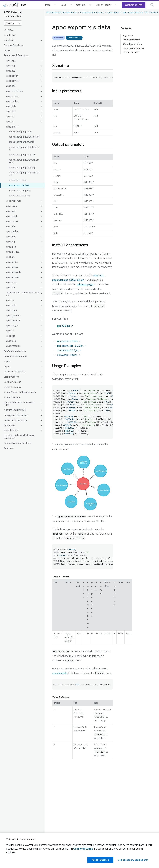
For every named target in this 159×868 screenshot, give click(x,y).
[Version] (13, 23)
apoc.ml (10, 257)
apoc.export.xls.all (18, 180)
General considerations (15, 356)
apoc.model (12, 262)
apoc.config (12, 76)
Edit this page (151, 12)
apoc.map (11, 247)
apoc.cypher (12, 101)
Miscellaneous (11, 430)
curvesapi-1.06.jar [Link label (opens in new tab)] (67, 354)
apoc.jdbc (11, 226)
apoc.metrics (13, 252)
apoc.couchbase (14, 91)
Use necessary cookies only (133, 860)
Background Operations (16, 415)
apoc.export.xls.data (19, 185)
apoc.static (12, 310)
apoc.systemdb (14, 315)
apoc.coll (11, 86)
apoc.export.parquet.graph (22, 155)
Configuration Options (15, 351)
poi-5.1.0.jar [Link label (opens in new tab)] (64, 325)
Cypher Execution (13, 387)
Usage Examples (131, 52)
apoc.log (11, 242)
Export (7, 367)
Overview (8, 30)
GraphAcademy (104, 5)
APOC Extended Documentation (61, 12)
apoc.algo (11, 66)
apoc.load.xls (60, 672)
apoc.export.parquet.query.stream (24, 174)
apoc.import (12, 221)
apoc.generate (14, 201)
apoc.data (11, 106)
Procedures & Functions (16, 55)
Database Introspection (16, 420)
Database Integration (15, 372)
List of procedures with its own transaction (19, 437)
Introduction (10, 35)
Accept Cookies (100, 860)
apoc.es (10, 122)
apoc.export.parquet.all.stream (24, 137)
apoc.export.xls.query (19, 196)
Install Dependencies (133, 48)
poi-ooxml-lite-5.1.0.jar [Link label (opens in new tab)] (70, 345)
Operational (10, 425)
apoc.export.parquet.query (22, 168)
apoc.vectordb (13, 346)
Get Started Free (134, 5)
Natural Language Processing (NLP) (19, 404)
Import (7, 362)
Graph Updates (11, 377)
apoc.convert (13, 81)
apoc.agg (11, 60)
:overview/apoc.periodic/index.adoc (23, 294)
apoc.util (11, 336)
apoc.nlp (10, 287)
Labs (24, 5)
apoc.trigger (12, 326)
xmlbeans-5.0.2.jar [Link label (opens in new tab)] (68, 349)
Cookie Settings (83, 849)
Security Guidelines (13, 45)
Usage (7, 50)
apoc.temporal (13, 320)
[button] (152, 5)
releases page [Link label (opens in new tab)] (85, 284)
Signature (128, 36)
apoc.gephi (12, 206)
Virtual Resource (12, 397)
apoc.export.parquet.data (22, 142)
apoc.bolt (11, 71)
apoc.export (12, 127)
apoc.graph (12, 216)
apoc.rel (10, 300)
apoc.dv (10, 116)
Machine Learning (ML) (15, 410)
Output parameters (132, 44)
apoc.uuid (11, 341)
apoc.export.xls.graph (20, 190)
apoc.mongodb (14, 272)
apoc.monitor (13, 277)
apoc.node (11, 282)
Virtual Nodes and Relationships (20, 392)
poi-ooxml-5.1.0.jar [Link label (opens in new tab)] (68, 341)
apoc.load (11, 237)
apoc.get (11, 211)
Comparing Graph (12, 382)
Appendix (8, 448)
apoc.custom (13, 96)
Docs (48, 5)
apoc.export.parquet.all (20, 132)
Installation (9, 40)
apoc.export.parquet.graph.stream (24, 161)
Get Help (81, 5)
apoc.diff (11, 111)
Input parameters (132, 40)
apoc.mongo (12, 267)
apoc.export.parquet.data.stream (24, 148)
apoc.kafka (12, 231)
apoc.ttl (10, 331)
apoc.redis (11, 305)
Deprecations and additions (17, 443)
